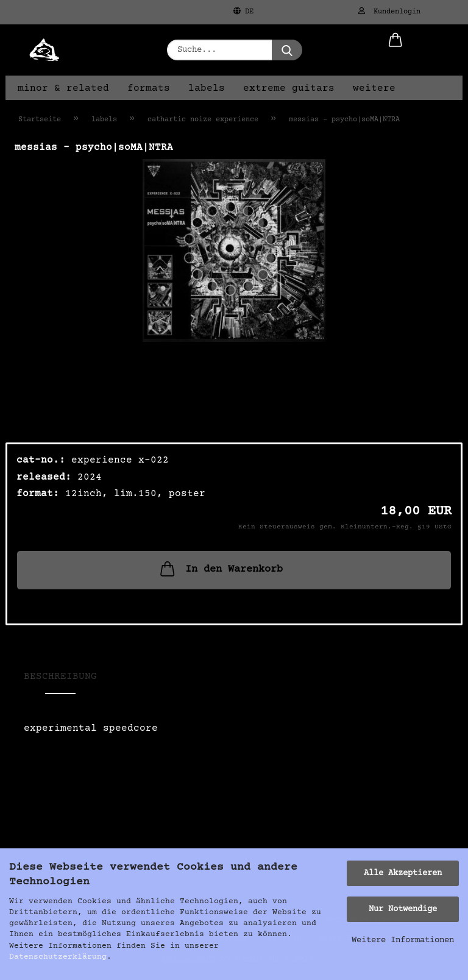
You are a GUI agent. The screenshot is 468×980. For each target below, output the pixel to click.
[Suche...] (287, 50)
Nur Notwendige (403, 909)
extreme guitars (289, 88)
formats (149, 88)
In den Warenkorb (220, 569)
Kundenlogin (389, 12)
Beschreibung (60, 676)
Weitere (374, 88)
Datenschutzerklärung (58, 957)
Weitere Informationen (403, 940)
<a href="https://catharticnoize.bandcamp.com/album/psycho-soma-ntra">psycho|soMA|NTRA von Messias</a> (234, 776)
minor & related (63, 88)
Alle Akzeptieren (403, 873)
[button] (395, 50)
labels (207, 88)
